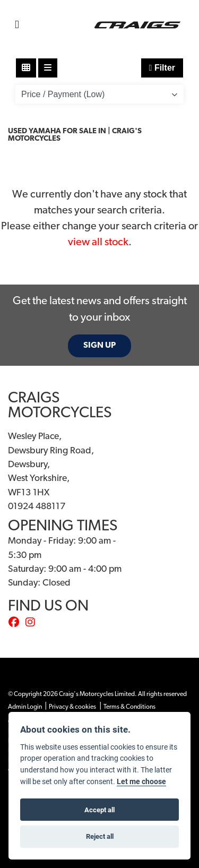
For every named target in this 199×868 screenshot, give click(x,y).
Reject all (100, 836)
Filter (162, 68)
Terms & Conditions (129, 707)
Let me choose (141, 781)
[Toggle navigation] (17, 25)
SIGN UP (99, 346)
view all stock (98, 243)
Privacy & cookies (72, 707)
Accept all (99, 810)
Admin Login (25, 707)
